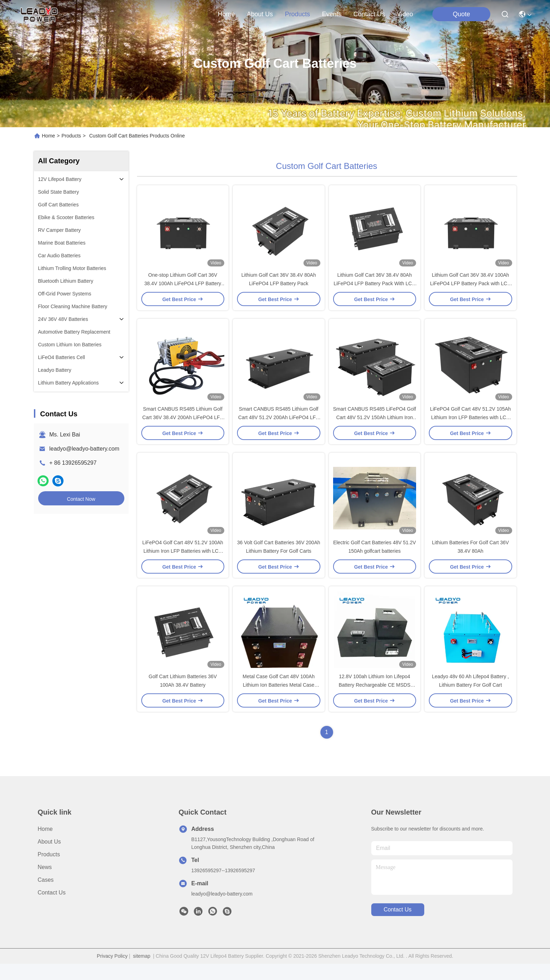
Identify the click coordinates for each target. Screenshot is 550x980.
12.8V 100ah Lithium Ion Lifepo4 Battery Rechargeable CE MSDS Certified (375, 701)
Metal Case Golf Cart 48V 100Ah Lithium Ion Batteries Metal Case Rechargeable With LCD (279, 701)
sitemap (142, 972)
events (332, 14)
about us (260, 14)
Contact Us (52, 909)
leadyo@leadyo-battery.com (84, 449)
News (45, 883)
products (297, 14)
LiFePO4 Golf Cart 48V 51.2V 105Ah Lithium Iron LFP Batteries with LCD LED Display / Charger (470, 426)
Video (405, 14)
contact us (369, 14)
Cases (46, 896)
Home (226, 14)
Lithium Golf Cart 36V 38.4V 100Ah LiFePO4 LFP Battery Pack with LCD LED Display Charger (471, 288)
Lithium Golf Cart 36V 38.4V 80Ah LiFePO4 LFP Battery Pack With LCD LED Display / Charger (374, 288)
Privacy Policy (112, 972)
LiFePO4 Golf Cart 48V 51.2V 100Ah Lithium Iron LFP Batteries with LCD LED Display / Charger (183, 563)
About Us (49, 858)
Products (71, 136)
